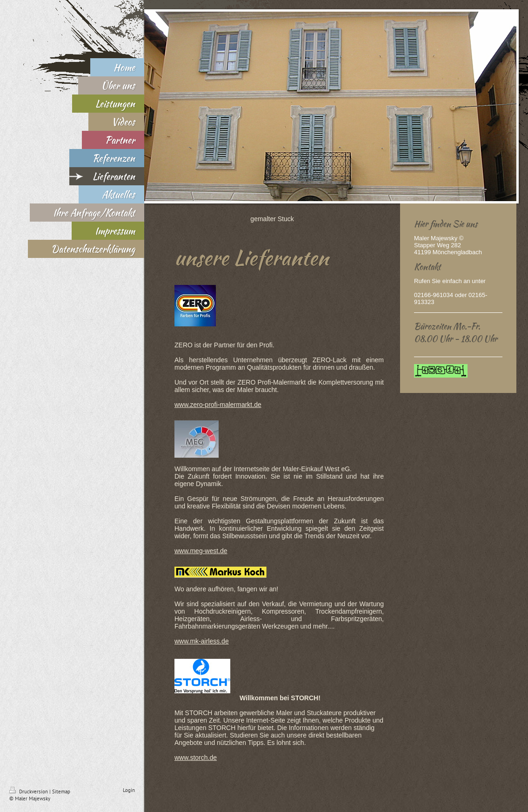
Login (129, 790)
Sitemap (61, 792)
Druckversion (29, 792)
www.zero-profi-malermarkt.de (218, 405)
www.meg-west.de (201, 551)
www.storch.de (196, 758)
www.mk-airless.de (202, 641)
